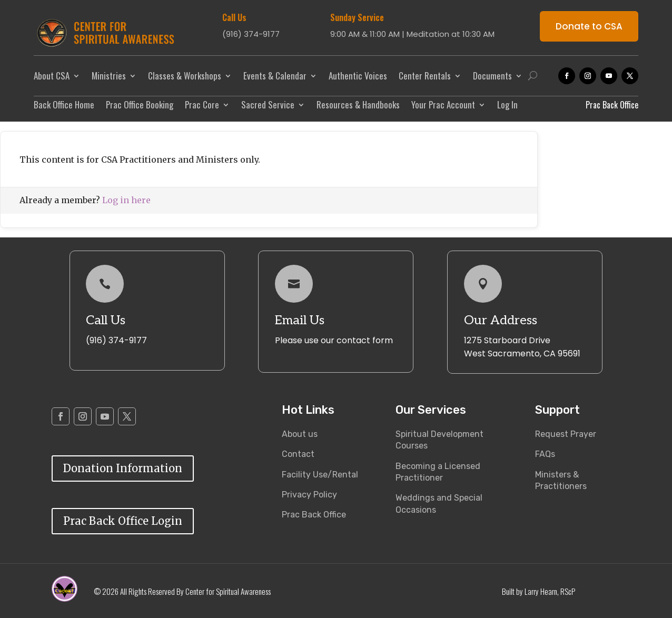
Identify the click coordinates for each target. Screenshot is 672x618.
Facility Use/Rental (320, 475)
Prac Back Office (314, 515)
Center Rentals (425, 76)
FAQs (545, 454)
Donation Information (123, 468)
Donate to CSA (589, 26)
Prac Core (202, 106)
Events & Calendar (275, 76)
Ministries (109, 76)
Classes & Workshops (185, 76)
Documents (492, 76)
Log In (507, 106)
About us (300, 434)
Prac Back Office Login (123, 521)
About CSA (52, 76)
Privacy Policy (309, 495)
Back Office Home (64, 106)
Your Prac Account (443, 106)
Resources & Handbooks (358, 106)
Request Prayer (566, 434)
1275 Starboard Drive (507, 340)
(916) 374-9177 (116, 340)
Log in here (126, 200)
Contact (298, 454)
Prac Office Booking (140, 106)
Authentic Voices (358, 76)
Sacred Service (268, 106)
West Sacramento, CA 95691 (522, 353)
